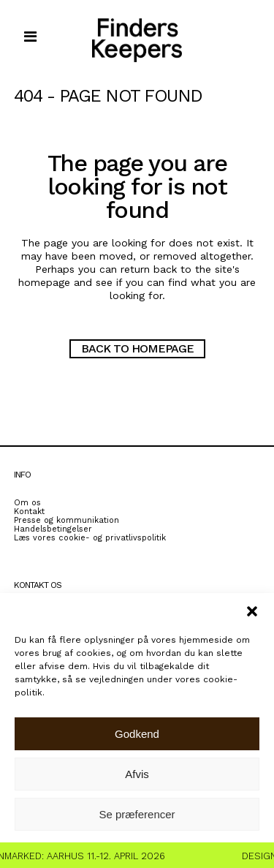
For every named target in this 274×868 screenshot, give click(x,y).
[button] (252, 611)
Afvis (137, 774)
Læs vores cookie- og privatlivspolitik (90, 538)
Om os (27, 503)
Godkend (137, 734)
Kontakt (29, 512)
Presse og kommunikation (66, 520)
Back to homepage (137, 348)
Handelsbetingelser (53, 529)
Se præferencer (137, 814)
